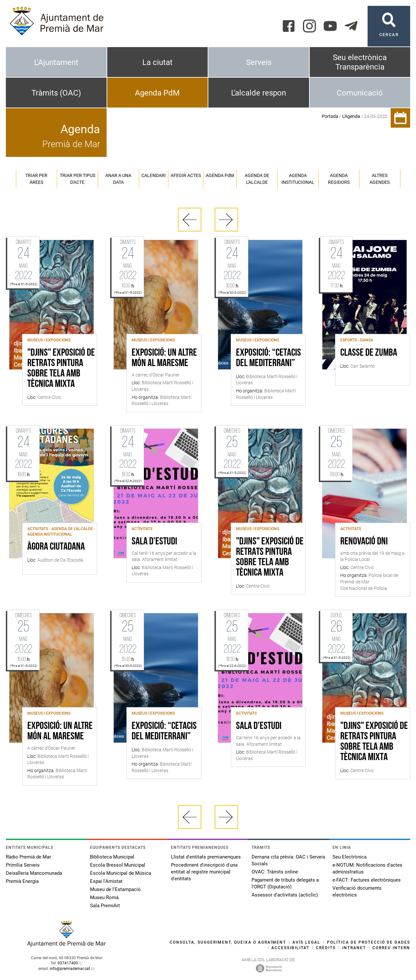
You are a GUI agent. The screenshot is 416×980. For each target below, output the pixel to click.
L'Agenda (351, 116)
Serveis (259, 62)
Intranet (354, 948)
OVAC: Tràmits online (275, 872)
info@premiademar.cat (70, 969)
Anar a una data (118, 179)
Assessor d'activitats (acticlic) (285, 895)
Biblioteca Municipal (112, 857)
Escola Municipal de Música (121, 873)
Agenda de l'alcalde (257, 179)
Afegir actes (186, 175)
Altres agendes (380, 179)
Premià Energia (22, 881)
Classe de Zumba (369, 353)
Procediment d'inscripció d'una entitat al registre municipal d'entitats (204, 872)
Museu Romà (104, 897)
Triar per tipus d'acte (78, 179)
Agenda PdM (157, 93)
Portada (330, 116)
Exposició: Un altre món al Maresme (164, 358)
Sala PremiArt (105, 906)
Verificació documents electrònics (357, 891)
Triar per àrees (36, 179)
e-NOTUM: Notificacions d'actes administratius (367, 868)
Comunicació (360, 93)
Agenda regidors (339, 179)
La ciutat (157, 62)
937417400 (68, 963)
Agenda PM (220, 175)
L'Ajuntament (56, 62)
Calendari (154, 175)
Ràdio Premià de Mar (28, 857)
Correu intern (391, 948)
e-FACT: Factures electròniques (367, 880)
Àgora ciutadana (56, 547)
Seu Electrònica (350, 857)
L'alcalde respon (259, 93)
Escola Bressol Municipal (118, 865)
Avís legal (306, 942)
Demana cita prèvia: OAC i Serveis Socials (288, 860)
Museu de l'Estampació (115, 889)
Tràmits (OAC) (56, 93)
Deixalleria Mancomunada (34, 873)
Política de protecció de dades (369, 942)
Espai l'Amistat (106, 881)
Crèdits (326, 948)
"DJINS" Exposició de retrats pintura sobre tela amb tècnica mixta (61, 369)
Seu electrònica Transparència (360, 62)
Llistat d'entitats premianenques (206, 857)
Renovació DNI (364, 542)
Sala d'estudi (154, 542)
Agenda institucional (298, 179)
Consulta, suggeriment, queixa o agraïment (228, 942)
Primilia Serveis (23, 865)
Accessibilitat (290, 948)
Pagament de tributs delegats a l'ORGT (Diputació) (285, 883)
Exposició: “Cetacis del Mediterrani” (268, 358)
